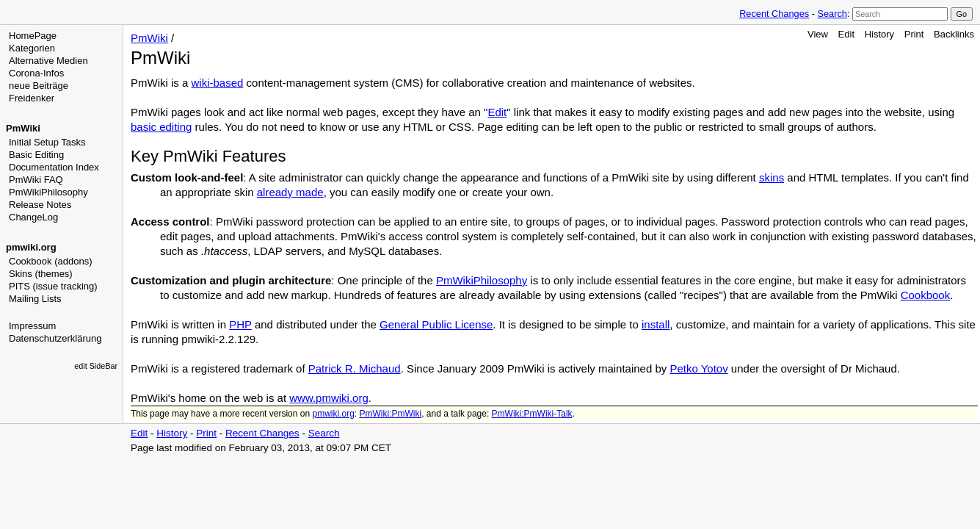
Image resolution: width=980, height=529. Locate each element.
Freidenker (32, 98)
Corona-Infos (36, 73)
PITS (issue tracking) (53, 286)
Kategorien (32, 48)
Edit (846, 34)
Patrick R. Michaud (355, 368)
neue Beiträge (39, 86)
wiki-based (218, 83)
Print (914, 34)
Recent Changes (774, 14)
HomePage (33, 36)
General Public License (436, 324)
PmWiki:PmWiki (391, 414)
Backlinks (954, 34)
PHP (240, 324)
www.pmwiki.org (329, 398)
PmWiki (23, 128)
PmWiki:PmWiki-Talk (532, 414)
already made (290, 192)
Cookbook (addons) (50, 261)
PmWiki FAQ (36, 180)
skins (772, 177)
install (656, 324)
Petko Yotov (698, 368)
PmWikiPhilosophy (48, 192)
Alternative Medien (48, 61)
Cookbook (926, 295)
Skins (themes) (41, 274)
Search (832, 14)
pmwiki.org (31, 247)
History (879, 34)
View (818, 34)
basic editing (161, 127)
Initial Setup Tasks (47, 142)
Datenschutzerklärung (55, 338)
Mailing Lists (35, 299)
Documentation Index (54, 167)
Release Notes (40, 205)
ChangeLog (33, 217)
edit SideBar (96, 366)
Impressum (32, 326)
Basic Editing (36, 155)
